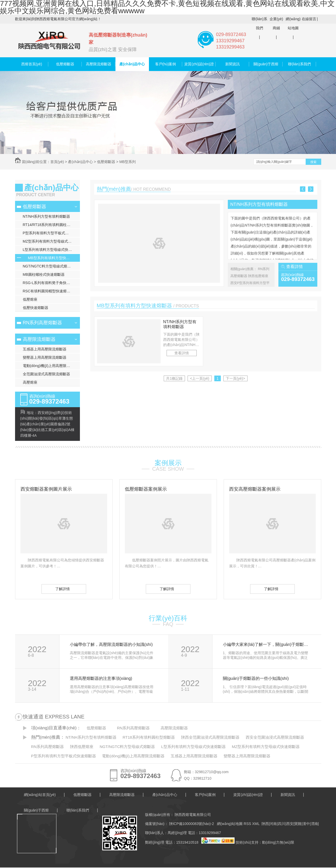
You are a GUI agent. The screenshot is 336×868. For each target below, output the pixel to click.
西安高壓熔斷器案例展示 (255, 489)
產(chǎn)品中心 (132, 64)
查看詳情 (294, 267)
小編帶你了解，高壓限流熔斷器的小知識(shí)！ (111, 645)
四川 (282, 824)
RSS (248, 824)
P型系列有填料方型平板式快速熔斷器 (51, 233)
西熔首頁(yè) (32, 64)
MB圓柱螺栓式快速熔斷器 (44, 274)
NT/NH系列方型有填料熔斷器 (47, 216)
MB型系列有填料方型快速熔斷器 (54, 258)
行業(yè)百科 (168, 618)
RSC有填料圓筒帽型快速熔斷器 (49, 291)
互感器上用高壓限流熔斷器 (45, 349)
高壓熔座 (30, 382)
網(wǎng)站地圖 (293, 23)
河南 (273, 824)
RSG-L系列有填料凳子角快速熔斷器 (51, 283)
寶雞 (298, 824)
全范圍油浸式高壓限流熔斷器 (46, 374)
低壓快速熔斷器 (36, 308)
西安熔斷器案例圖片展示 (46, 489)
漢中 (306, 824)
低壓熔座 (30, 299)
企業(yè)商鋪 (276, 23)
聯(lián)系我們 (259, 23)
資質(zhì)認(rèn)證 (199, 64)
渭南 (314, 824)
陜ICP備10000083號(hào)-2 (191, 824)
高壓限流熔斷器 (99, 64)
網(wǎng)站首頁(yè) (40, 795)
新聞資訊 (232, 64)
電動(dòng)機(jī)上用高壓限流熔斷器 (51, 366)
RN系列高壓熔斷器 (43, 323)
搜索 (313, 162)
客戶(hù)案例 (166, 64)
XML (256, 824)
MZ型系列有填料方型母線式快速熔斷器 (51, 241)
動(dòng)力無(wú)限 (278, 842)
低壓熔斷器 (65, 64)
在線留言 (309, 19)
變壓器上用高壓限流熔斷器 (45, 357)
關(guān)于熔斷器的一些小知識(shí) (256, 679)
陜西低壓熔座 (258, 276)
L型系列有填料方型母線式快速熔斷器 (51, 250)
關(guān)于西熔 (266, 64)
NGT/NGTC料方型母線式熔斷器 (49, 266)
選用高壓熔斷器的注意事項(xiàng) (101, 679)
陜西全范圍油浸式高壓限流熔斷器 (210, 737)
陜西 (265, 824)
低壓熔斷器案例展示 (146, 489)
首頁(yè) (57, 162)
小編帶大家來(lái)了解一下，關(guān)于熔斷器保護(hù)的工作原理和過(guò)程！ (266, 645)
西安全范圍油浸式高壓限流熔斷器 (275, 737)
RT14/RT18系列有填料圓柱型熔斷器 (51, 225)
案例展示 (168, 463)
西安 (290, 824)
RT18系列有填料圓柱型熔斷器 (149, 737)
